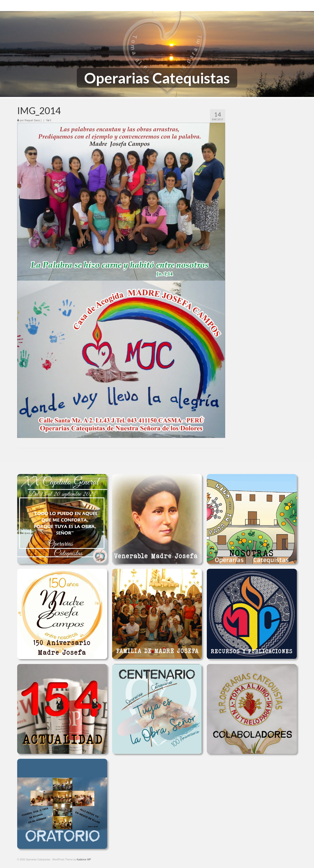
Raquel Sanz (32, 120)
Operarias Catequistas (157, 78)
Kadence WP (84, 860)
